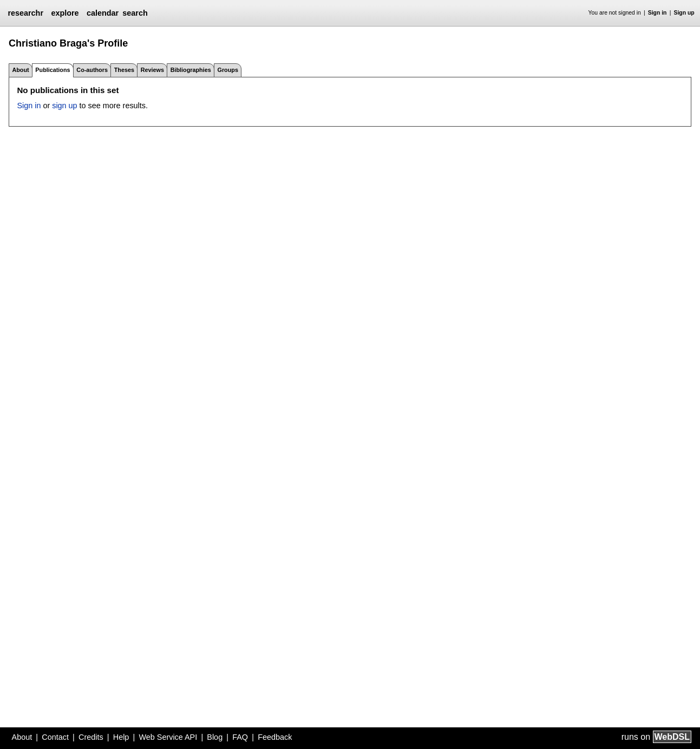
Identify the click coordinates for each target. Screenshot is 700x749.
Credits (91, 737)
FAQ (240, 737)
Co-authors (92, 70)
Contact (55, 737)
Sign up (684, 13)
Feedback (275, 737)
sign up (64, 106)
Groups (228, 70)
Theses (124, 70)
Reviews (152, 70)
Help (121, 737)
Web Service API (168, 737)
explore (65, 13)
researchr (25, 13)
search (135, 13)
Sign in (658, 13)
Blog (215, 737)
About (20, 70)
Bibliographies (191, 70)
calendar (103, 13)
